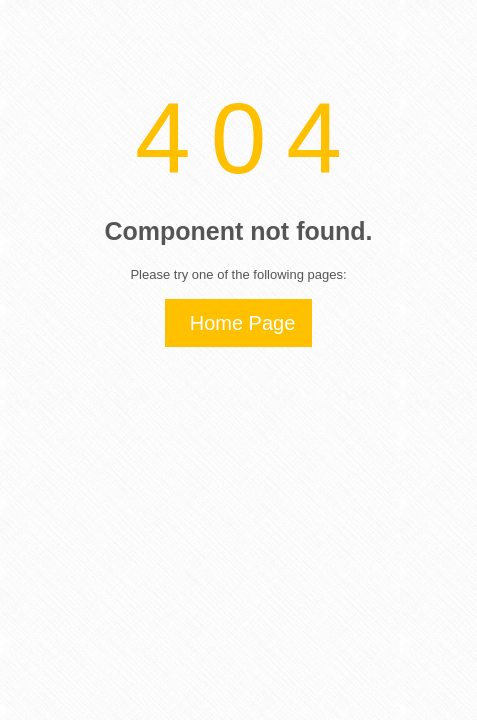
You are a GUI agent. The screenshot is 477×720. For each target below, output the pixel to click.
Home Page (243, 323)
